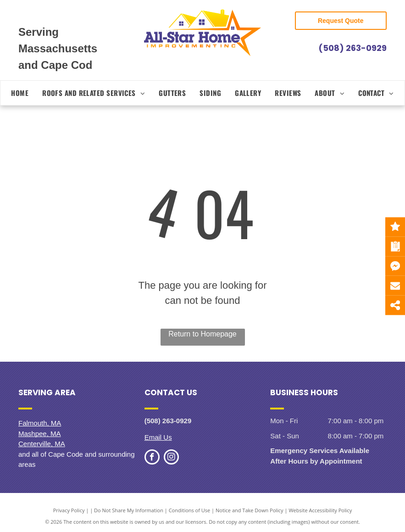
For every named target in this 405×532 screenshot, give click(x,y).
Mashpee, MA (40, 434)
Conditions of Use (190, 510)
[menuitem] (20, 93)
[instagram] (171, 458)
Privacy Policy (69, 510)
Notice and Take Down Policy (250, 510)
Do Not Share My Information (129, 510)
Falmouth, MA (40, 423)
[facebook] (152, 458)
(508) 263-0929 (352, 48)
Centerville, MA (42, 444)
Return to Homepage (202, 334)
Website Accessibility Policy (320, 510)
